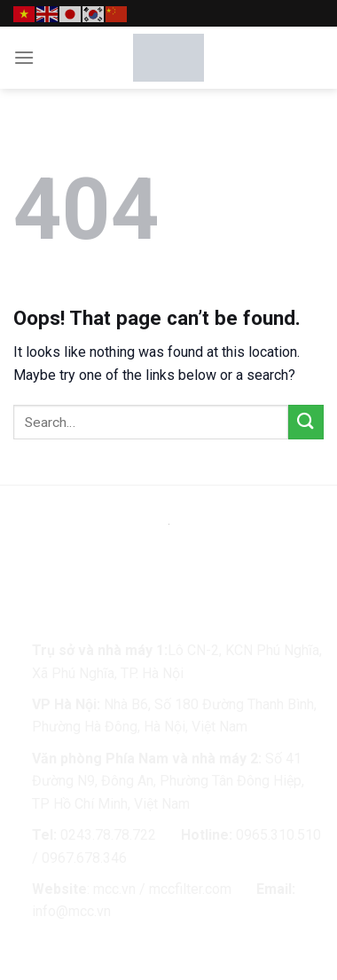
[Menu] (24, 57)
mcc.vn (114, 889)
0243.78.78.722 (108, 835)
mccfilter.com (190, 889)
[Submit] (306, 422)
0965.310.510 (278, 835)
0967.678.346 (84, 858)
